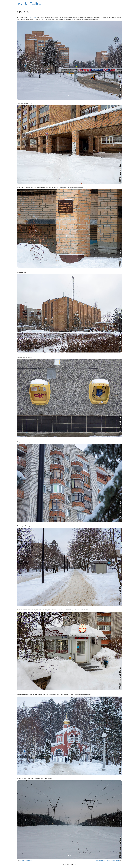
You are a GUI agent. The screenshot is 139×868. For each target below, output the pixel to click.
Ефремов (22, 860)
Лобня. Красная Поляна (113, 860)
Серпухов (29, 860)
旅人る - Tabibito (29, 4)
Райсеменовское (100, 860)
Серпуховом (32, 18)
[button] (25, 60)
